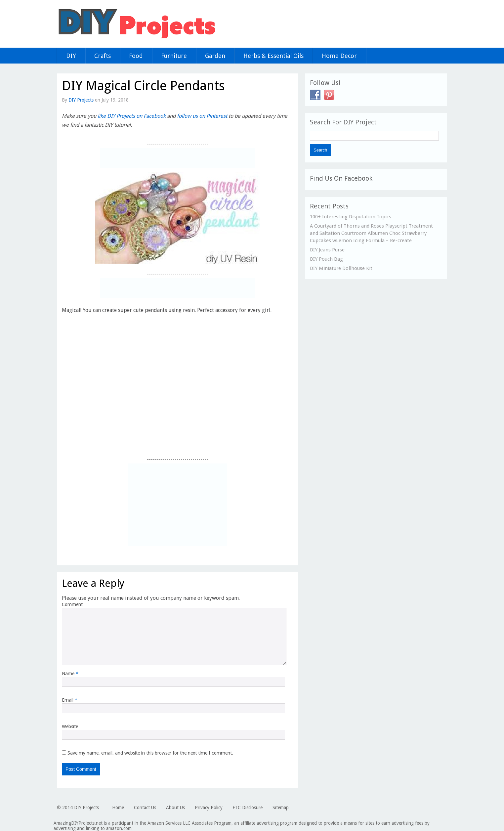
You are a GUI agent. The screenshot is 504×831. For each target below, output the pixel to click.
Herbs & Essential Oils (273, 56)
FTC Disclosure (248, 808)
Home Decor (339, 56)
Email (70, 700)
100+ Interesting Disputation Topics (351, 217)
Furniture (174, 56)
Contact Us (145, 808)
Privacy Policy (209, 808)
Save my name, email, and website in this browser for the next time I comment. (150, 753)
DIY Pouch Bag (326, 259)
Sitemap (281, 808)
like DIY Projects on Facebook (132, 116)
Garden (215, 56)
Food (136, 56)
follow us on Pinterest (202, 116)
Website (70, 726)
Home (118, 808)
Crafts (103, 56)
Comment (72, 604)
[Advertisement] (178, 158)
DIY (71, 56)
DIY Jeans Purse (327, 250)
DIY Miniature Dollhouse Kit (341, 268)
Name (70, 674)
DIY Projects (81, 100)
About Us (175, 808)
